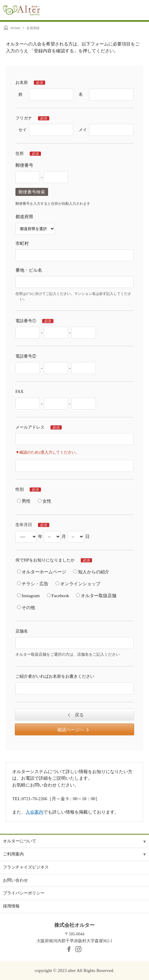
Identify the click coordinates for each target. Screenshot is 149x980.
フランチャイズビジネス (26, 867)
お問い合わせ (15, 880)
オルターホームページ (42, 572)
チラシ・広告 (33, 584)
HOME (15, 28)
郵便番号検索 (32, 192)
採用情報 (11, 906)
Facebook (58, 596)
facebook (69, 949)
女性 (45, 501)
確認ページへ (71, 730)
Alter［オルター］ (22, 11)
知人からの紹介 (91, 572)
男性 (24, 501)
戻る (79, 715)
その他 (26, 607)
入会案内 (34, 812)
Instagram (28, 596)
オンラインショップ (78, 584)
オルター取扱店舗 (96, 596)
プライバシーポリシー (24, 893)
